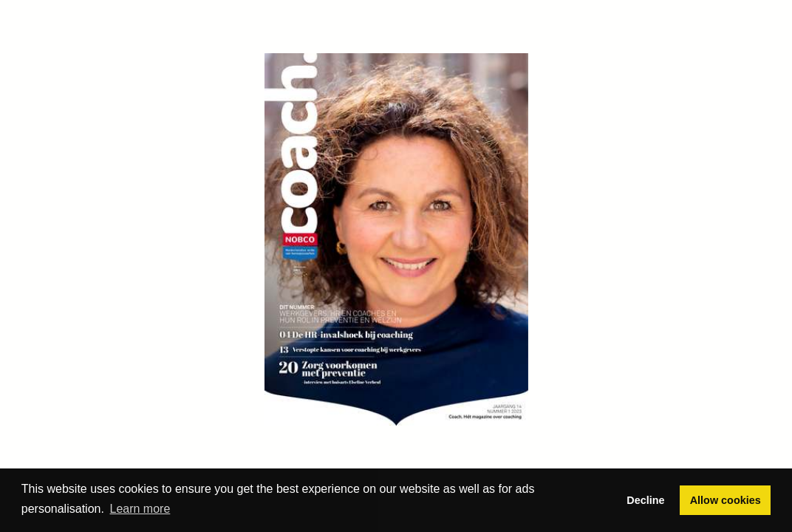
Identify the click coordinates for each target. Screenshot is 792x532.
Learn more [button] (140, 509)
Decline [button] (645, 500)
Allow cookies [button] (726, 500)
